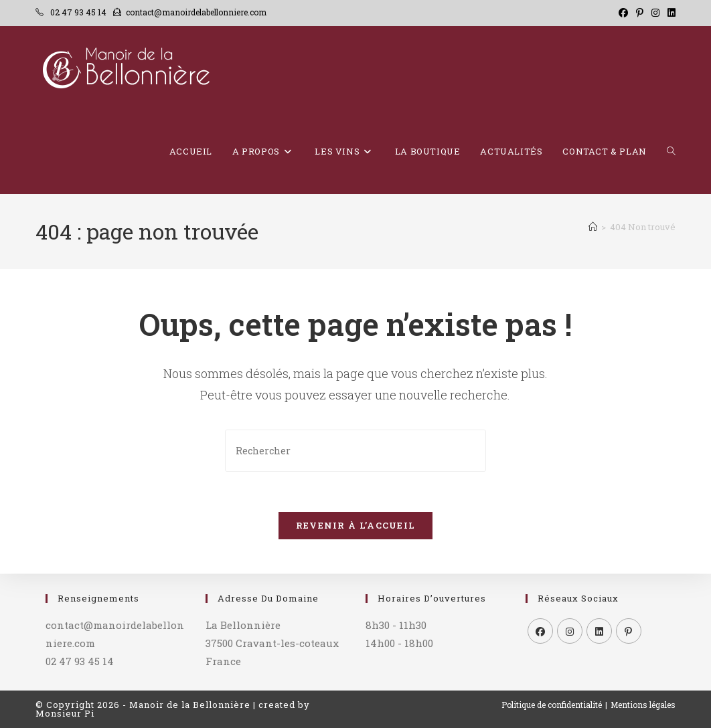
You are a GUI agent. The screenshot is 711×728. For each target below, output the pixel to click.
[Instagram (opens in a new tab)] (655, 13)
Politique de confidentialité (552, 705)
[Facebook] (540, 631)
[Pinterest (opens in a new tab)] (640, 13)
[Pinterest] (629, 631)
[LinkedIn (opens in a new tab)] (669, 13)
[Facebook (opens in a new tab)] (623, 13)
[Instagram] (570, 631)
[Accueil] (593, 227)
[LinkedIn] (599, 631)
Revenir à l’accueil (356, 526)
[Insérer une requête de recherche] (355, 451)
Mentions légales (643, 705)
